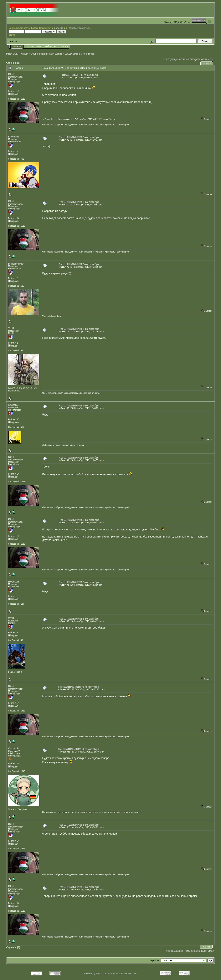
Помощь (29, 46)
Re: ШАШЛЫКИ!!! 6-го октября (79, 137)
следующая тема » (202, 59)
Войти (48, 46)
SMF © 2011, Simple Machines (123, 974)
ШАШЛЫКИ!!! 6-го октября (80, 54)
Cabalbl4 (14, 748)
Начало (17, 46)
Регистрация (61, 46)
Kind (11, 74)
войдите (59, 28)
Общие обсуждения (42, 54)
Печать (207, 63)
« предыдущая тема (176, 59)
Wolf (11, 618)
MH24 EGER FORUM (17, 54)
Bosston (14, 582)
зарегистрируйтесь (79, 28)
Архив (59, 54)
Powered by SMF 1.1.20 (95, 974)
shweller (14, 137)
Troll (11, 328)
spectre (13, 405)
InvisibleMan (16, 264)
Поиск (39, 46)
